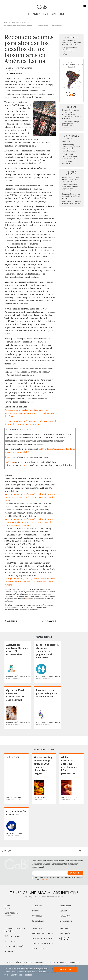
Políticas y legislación (14, 946)
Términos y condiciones (45, 962)
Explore (9, 457)
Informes (9, 951)
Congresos (37, 928)
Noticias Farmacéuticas (43, 943)
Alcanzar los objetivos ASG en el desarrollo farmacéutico (70, 179)
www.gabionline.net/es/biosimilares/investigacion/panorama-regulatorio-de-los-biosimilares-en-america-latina (30, 497)
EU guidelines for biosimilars (69, 163)
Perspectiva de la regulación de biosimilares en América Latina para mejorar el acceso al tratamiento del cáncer (29, 413)
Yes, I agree (65, 970)
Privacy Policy (45, 880)
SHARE (7, 851)
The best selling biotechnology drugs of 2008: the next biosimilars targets (71, 148)
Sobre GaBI (66, 141)
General (36, 911)
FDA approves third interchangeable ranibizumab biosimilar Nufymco (70, 51)
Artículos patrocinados (43, 933)
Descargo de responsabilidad (69, 962)
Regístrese (10, 462)
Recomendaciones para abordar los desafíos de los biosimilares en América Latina (33, 26)
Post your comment (15, 73)
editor (27, 599)
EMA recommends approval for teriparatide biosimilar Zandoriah (71, 42)
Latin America (16, 914)
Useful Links (38, 948)
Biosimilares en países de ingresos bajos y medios (71, 202)
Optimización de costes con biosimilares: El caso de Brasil (71, 196)
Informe (25, 465)
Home (10, 962)
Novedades (37, 916)
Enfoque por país (12, 936)
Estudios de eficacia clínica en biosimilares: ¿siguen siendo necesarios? (70, 188)
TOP (82, 851)
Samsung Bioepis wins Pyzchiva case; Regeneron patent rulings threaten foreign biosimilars (71, 114)
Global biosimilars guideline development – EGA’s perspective (71, 156)
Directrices (10, 941)
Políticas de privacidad (24, 962)
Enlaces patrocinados (42, 938)
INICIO (6, 23)
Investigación (27, 23)
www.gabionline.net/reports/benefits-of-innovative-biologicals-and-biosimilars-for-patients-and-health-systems (30, 582)
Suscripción (65, 933)
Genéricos (37, 906)
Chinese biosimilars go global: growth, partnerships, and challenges (71, 125)
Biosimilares (15, 23)
